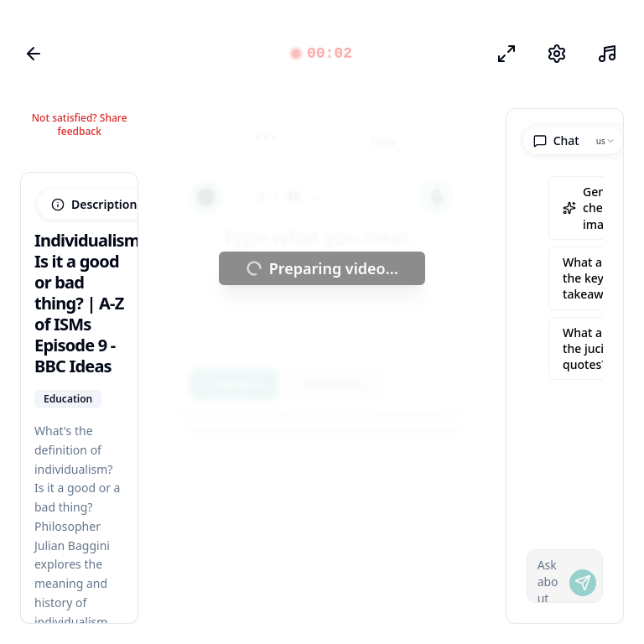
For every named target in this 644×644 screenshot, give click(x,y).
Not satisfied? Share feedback (80, 125)
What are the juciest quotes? (592, 349)
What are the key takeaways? (595, 278)
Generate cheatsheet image (600, 208)
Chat (556, 140)
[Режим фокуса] (506, 54)
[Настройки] (557, 54)
